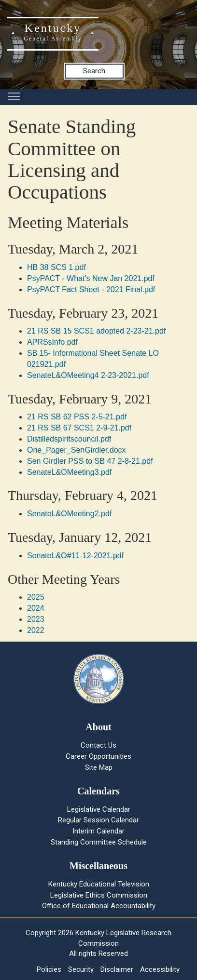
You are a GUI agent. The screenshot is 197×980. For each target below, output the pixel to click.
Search (94, 71)
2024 (36, 608)
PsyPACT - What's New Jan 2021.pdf (91, 278)
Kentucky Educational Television (99, 884)
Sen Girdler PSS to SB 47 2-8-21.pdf (90, 461)
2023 (36, 619)
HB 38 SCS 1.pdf (56, 267)
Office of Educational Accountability (99, 906)
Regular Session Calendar (98, 820)
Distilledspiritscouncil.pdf (69, 439)
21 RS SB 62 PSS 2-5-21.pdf (77, 417)
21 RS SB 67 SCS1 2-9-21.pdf (79, 428)
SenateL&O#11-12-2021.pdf (75, 556)
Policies (49, 969)
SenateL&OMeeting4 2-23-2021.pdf (88, 375)
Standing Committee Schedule (99, 842)
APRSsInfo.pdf (52, 342)
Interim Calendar (98, 831)
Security (81, 969)
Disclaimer (117, 969)
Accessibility (160, 969)
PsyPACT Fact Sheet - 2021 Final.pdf (91, 289)
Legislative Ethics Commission (99, 895)
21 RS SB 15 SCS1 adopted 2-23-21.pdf (96, 331)
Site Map (99, 767)
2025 (36, 597)
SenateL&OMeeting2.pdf (69, 514)
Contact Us (98, 745)
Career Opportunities (98, 756)
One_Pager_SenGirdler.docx (77, 450)
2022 (36, 630)
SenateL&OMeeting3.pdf (69, 472)
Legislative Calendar (99, 809)
